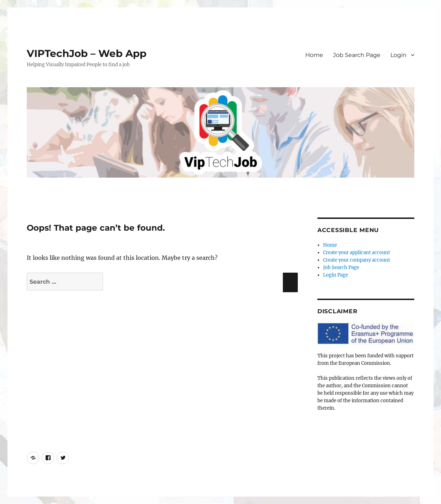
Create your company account (357, 260)
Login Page (336, 275)
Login (398, 55)
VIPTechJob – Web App (87, 53)
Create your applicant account (357, 253)
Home (314, 55)
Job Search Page (357, 55)
